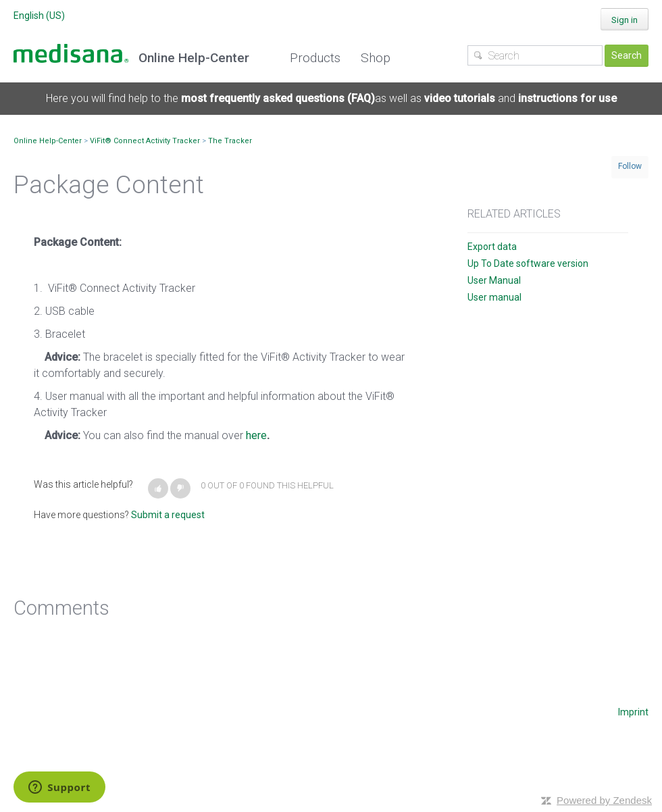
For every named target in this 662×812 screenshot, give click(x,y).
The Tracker (230, 141)
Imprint (633, 712)
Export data (492, 247)
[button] (158, 488)
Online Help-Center (48, 141)
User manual (494, 297)
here (256, 435)
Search (627, 55)
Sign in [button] (625, 20)
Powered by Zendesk (604, 800)
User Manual (494, 280)
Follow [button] (630, 166)
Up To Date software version (528, 263)
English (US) (39, 16)
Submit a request (168, 515)
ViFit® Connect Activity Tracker (145, 141)
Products (315, 58)
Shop (376, 58)
